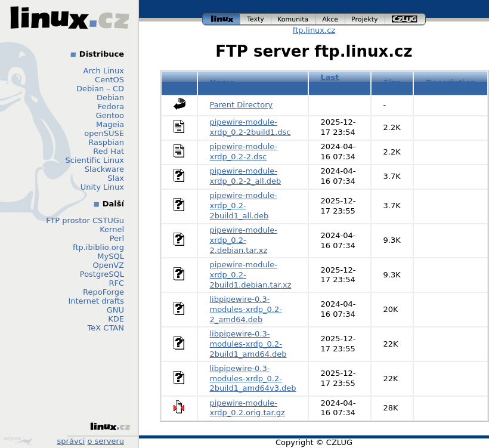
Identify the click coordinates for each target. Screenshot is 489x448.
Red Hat (109, 151)
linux (221, 19)
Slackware (104, 169)
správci (71, 441)
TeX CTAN (106, 328)
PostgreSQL (102, 274)
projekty (365, 19)
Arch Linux (104, 71)
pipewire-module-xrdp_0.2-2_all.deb (246, 176)
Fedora (111, 106)
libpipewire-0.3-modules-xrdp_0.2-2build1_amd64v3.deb (253, 379)
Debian (110, 98)
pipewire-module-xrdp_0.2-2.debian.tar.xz (244, 240)
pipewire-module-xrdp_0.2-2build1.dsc (250, 127)
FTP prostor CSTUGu (85, 220)
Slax (116, 178)
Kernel (112, 229)
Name (222, 83)
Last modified (340, 82)
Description (451, 83)
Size (392, 83)
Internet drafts (96, 301)
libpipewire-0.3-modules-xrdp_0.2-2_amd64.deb (246, 309)
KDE (116, 319)
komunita (293, 19)
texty (256, 19)
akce (330, 19)
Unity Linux (102, 187)
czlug (406, 19)
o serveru (106, 441)
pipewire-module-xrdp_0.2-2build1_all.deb (244, 206)
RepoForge (103, 292)
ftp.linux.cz (314, 30)
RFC (116, 283)
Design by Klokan (18, 441)
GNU (115, 310)
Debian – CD (100, 89)
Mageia (110, 124)
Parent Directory (242, 105)
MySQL (111, 256)
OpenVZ (108, 265)
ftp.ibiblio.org (98, 247)
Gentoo (110, 115)
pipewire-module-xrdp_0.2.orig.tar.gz (247, 408)
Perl (117, 238)
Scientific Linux (95, 160)
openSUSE (104, 133)
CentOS (109, 80)
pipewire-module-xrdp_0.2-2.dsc (244, 152)
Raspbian (106, 142)
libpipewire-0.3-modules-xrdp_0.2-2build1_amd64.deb (248, 344)
